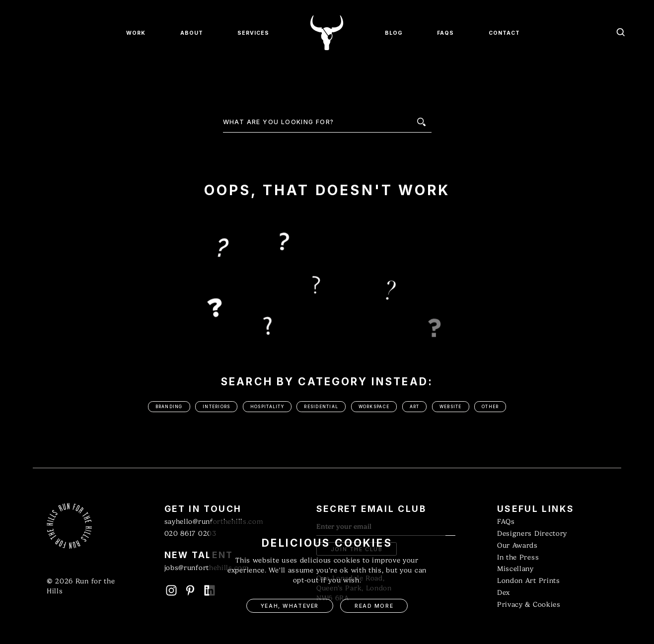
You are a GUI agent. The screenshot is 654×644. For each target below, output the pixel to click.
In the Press (518, 557)
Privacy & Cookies (529, 605)
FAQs (506, 522)
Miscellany (515, 569)
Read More (374, 606)
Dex (504, 593)
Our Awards (517, 545)
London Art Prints (529, 581)
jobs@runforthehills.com (207, 568)
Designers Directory (532, 534)
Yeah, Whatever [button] (290, 606)
